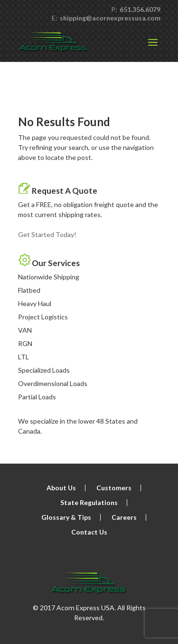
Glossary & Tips (66, 517)
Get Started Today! (47, 234)
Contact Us (89, 532)
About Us (61, 488)
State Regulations (89, 502)
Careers (124, 517)
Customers (114, 488)
